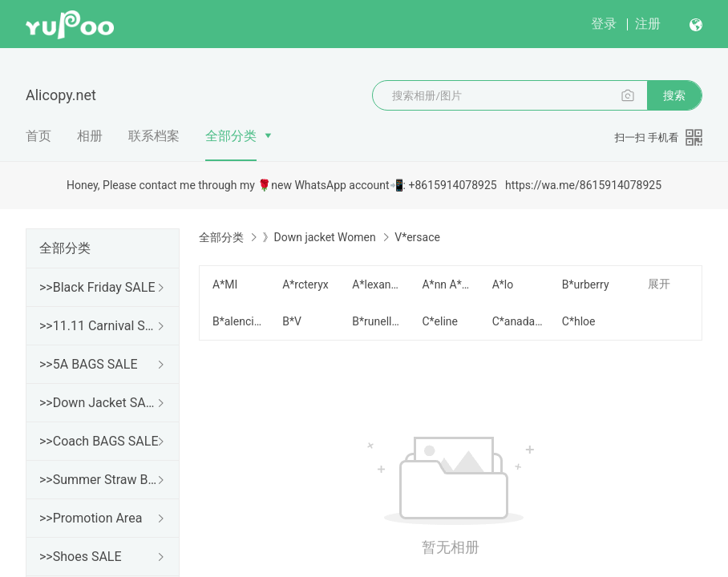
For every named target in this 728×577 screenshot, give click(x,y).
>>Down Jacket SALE (99, 403)
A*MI (225, 284)
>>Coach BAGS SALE (99, 441)
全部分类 (231, 136)
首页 (38, 136)
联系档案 (154, 136)
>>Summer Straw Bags (99, 480)
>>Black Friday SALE (97, 287)
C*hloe (579, 321)
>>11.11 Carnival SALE (99, 326)
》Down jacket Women (319, 237)
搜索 (674, 95)
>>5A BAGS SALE (88, 364)
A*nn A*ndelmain (447, 284)
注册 (648, 24)
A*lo (503, 284)
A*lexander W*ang (377, 284)
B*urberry (586, 284)
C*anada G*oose (518, 321)
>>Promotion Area (91, 518)
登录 (604, 24)
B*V (292, 321)
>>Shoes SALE (81, 557)
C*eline (440, 321)
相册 (90, 136)
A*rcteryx (305, 284)
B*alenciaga (238, 321)
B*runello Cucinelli (377, 321)
